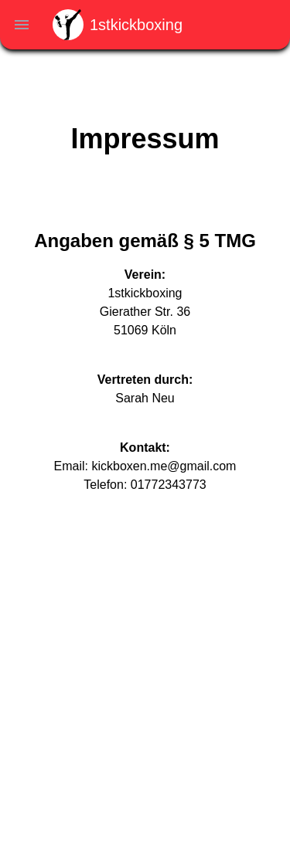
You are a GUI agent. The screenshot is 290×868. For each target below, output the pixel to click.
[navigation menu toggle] (22, 25)
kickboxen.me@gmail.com (164, 466)
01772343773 (169, 485)
